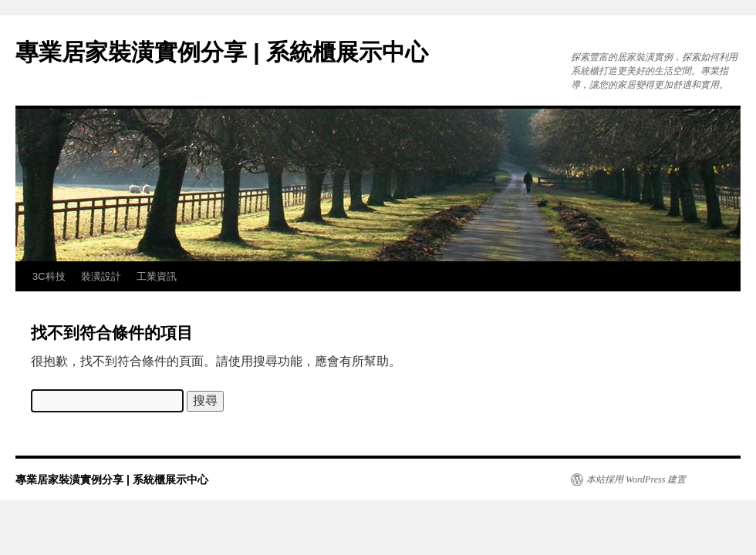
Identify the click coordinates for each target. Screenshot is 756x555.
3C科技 (49, 276)
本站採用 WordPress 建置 (636, 479)
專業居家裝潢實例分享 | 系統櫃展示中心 (222, 52)
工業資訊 (157, 276)
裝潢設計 (101, 276)
